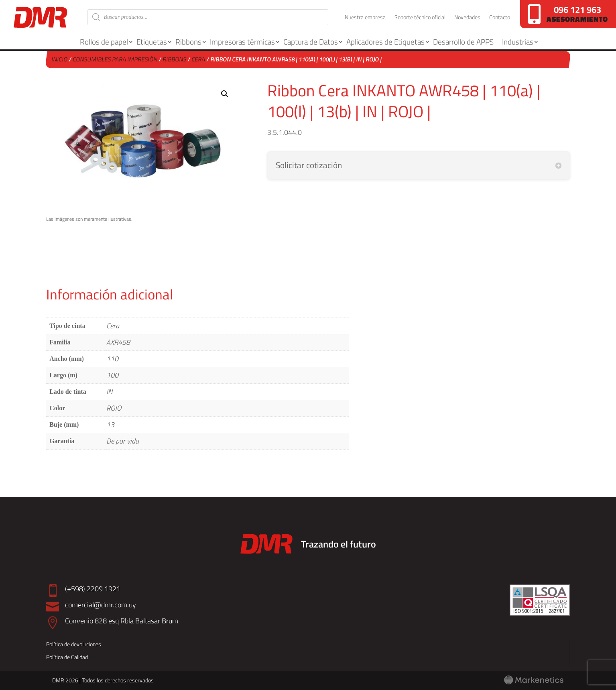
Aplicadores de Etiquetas (385, 42)
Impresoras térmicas (242, 42)
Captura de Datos (311, 42)
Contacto (500, 18)
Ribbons (188, 42)
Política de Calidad (67, 657)
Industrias (518, 42)
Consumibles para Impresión (116, 59)
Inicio (60, 59)
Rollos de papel (104, 42)
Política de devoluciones (74, 644)
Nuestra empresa (365, 18)
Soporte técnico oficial (420, 18)
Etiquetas (152, 42)
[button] (225, 94)
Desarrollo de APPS (463, 42)
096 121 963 (577, 10)
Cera (199, 59)
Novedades (467, 18)
